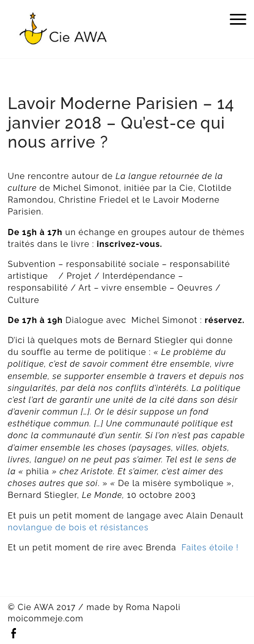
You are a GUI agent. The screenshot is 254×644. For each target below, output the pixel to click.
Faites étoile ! (210, 548)
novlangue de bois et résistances (78, 527)
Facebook (13, 633)
